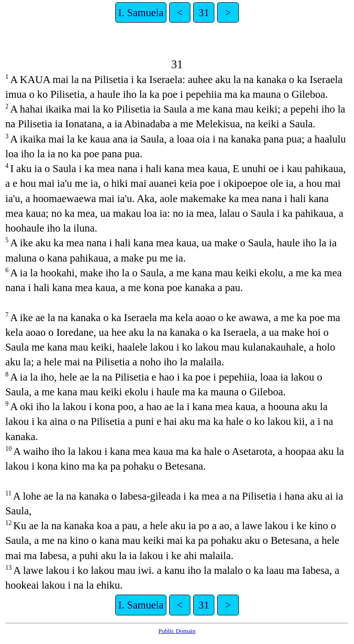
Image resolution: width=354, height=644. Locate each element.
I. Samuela (141, 12)
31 (204, 12)
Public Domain (177, 631)
